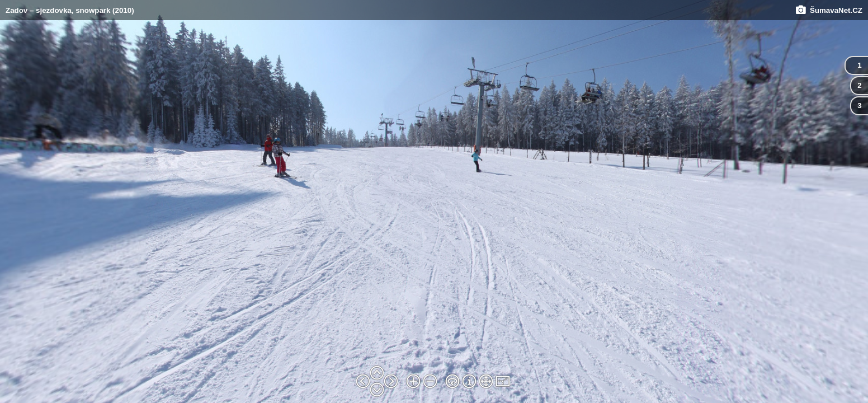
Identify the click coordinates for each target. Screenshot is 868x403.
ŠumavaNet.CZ (829, 10)
